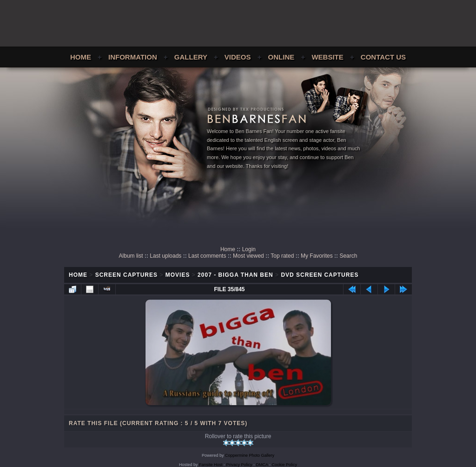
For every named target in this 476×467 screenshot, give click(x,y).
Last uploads (165, 256)
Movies (178, 275)
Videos (238, 57)
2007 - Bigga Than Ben (235, 275)
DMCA (262, 465)
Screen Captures (126, 275)
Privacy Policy (239, 465)
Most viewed (248, 256)
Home (81, 57)
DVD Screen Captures (320, 275)
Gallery (191, 57)
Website (327, 57)
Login (249, 249)
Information (133, 57)
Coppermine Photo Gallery (250, 455)
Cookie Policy (285, 465)
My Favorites (317, 256)
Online (281, 57)
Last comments (207, 256)
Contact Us (383, 57)
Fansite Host (211, 465)
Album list (131, 256)
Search (348, 256)
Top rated (282, 256)
